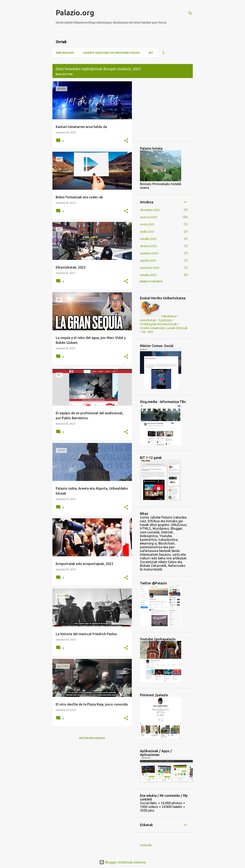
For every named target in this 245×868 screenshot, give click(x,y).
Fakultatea (169, 316)
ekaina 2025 (149, 246)
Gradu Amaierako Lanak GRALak (164, 328)
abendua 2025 (150, 210)
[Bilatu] (190, 13)
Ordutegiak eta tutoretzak (159, 324)
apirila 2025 (148, 261)
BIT (151, 53)
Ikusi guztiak (64, 74)
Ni (144, 332)
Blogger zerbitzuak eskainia (123, 862)
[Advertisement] (152, 111)
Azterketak (148, 320)
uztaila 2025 (148, 239)
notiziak (146, 845)
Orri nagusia (65, 53)
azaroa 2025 (149, 217)
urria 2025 (147, 224)
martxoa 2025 (150, 268)
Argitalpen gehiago (92, 738)
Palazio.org (75, 12)
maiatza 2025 (149, 253)
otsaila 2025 (148, 275)
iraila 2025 (147, 232)
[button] (126, 141)
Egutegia (165, 320)
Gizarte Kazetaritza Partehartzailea (111, 53)
